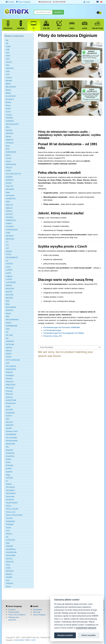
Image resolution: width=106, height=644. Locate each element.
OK (7, 332)
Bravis (8, 105)
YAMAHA (9, 583)
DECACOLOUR (12, 124)
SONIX (8, 459)
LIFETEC (9, 264)
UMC (8, 543)
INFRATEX (10, 239)
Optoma (9, 347)
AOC (8, 74)
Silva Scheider (11, 438)
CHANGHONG (12, 230)
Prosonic (9, 391)
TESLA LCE (10, 512)
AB (7, 43)
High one (9, 205)
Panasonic (48, 336)
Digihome (10, 140)
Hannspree (10, 195)
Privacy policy (14, 612)
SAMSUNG (10, 413)
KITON (8, 254)
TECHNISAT (11, 493)
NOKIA (8, 323)
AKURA (9, 62)
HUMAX (9, 223)
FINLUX (9, 168)
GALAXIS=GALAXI (13, 174)
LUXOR (9, 279)
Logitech (9, 276)
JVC (60, 336)
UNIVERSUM (11, 552)
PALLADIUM (11, 366)
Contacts (12, 610)
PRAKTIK (10, 382)
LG (7, 261)
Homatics (9, 217)
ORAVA (9, 351)
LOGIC (8, 273)
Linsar (8, 267)
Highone (9, 208)
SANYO (9, 416)
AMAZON (10, 68)
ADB (8, 50)
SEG (8, 419)
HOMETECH (11, 220)
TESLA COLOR (12, 509)
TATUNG (9, 478)
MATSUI (9, 292)
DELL (8, 127)
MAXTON (10, 295)
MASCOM (10, 289)
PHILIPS (9, 372)
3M (7, 40)
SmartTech (10, 456)
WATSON (10, 571)
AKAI (8, 59)
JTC (7, 245)
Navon (8, 313)
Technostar (10, 497)
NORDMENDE (12, 326)
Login (87, 2)
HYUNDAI (10, 226)
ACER (8, 47)
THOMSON (10, 521)
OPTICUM (10, 344)
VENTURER (11, 555)
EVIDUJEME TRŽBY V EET (25, 640)
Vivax (8, 565)
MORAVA (9, 310)
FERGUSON (11, 164)
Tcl (7, 481)
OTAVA (9, 357)
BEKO (8, 84)
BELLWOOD (11, 87)
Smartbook (10, 453)
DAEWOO (10, 121)
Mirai (8, 304)
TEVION (9, 518)
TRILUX (9, 534)
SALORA (9, 410)
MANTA (9, 285)
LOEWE (9, 270)
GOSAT (9, 183)
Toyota (8, 528)
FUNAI (8, 171)
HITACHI (9, 214)
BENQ (8, 93)
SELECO (9, 422)
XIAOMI (9, 577)
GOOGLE (10, 180)
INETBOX (10, 236)
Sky (7, 447)
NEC (8, 316)
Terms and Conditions (17, 615)
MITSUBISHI (11, 307)
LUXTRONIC (11, 282)
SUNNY (9, 469)
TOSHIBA (10, 524)
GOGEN (9, 177)
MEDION (9, 298)
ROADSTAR (11, 403)
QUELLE (9, 397)
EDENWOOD (11, 152)
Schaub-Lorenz (12, 431)
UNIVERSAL (11, 549)
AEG (8, 53)
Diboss (8, 136)
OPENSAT (10, 341)
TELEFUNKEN (12, 503)
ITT (7, 242)
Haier (8, 192)
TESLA (9, 506)
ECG (8, 149)
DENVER (9, 133)
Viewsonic (10, 562)
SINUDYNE (10, 444)
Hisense (9, 211)
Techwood (10, 500)
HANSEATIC (11, 199)
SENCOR (10, 425)
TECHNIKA (10, 490)
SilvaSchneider (12, 441)
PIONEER (10, 376)
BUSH (8, 109)
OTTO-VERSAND (13, 360)
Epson (8, 155)
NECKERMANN (12, 320)
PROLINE (10, 388)
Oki (7, 338)
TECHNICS (10, 487)
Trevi (8, 531)
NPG (8, 329)
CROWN (9, 118)
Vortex (8, 568)
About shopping (39, 615)
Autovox (9, 78)
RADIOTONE (11, 400)
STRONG (10, 465)
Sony (55, 336)
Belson (8, 90)
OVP (8, 363)
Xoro (8, 580)
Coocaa (9, 115)
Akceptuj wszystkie (65, 635)
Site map (36, 612)
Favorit (8, 158)
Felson (8, 161)
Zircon (8, 587)
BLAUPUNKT (11, 96)
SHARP (9, 428)
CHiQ (8, 233)
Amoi (8, 71)
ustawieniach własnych (86, 628)
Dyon (8, 146)
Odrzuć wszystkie (88, 635)
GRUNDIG (10, 189)
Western (9, 574)
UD (7, 537)
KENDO (9, 251)
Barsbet (9, 81)
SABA (8, 407)
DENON (9, 130)
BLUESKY (10, 99)
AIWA (8, 56)
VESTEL (9, 559)
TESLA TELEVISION (14, 515)
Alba (8, 65)
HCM (8, 202)
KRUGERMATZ (12, 258)
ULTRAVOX (10, 540)
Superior (9, 472)
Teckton (9, 484)
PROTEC (9, 394)
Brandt (8, 102)
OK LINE (9, 335)
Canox (8, 112)
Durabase (10, 143)
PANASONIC (11, 369)
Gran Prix (10, 186)
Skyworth (9, 450)
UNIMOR (9, 546)
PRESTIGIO (11, 385)
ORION (9, 354)
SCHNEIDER (11, 434)
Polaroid (9, 379)
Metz (8, 301)
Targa (8, 475)
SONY (8, 462)
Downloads (37, 610)
